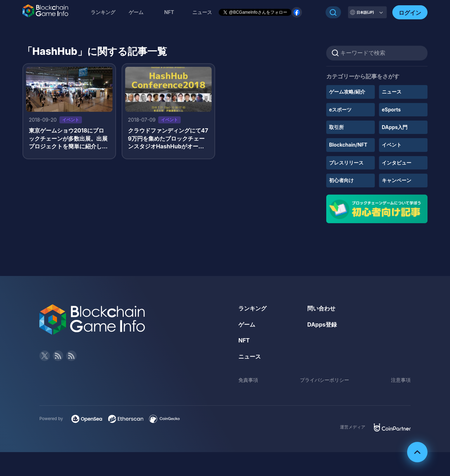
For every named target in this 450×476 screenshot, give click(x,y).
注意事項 (401, 380)
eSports (391, 110)
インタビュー (397, 163)
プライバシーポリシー (324, 380)
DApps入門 (395, 127)
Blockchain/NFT (348, 145)
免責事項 (248, 380)
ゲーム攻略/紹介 (347, 92)
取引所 (336, 127)
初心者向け (341, 180)
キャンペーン (397, 180)
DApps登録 (322, 324)
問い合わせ (321, 308)
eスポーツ (340, 110)
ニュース (392, 92)
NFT (169, 12)
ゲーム (136, 12)
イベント (392, 145)
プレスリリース (346, 163)
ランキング (103, 12)
